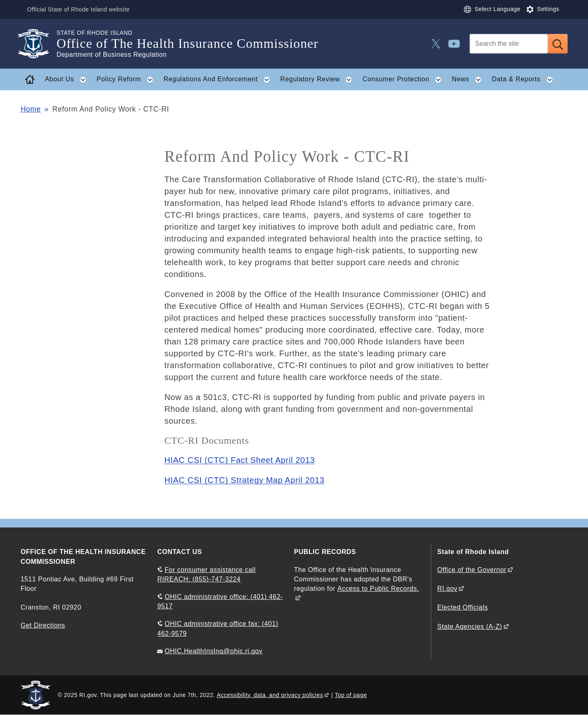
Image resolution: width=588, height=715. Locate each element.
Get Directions (43, 625)
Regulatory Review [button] (318, 80)
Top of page (351, 695)
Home (30, 109)
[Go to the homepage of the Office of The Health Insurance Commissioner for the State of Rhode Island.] (38, 44)
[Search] (509, 44)
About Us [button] (68, 80)
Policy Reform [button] (127, 80)
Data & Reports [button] (525, 80)
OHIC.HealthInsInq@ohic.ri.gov (214, 651)
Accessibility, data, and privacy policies (270, 695)
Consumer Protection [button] (404, 80)
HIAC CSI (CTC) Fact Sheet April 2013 (239, 460)
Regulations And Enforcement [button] (219, 80)
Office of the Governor (472, 570)
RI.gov (448, 589)
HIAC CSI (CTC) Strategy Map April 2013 (244, 480)
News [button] (469, 80)
